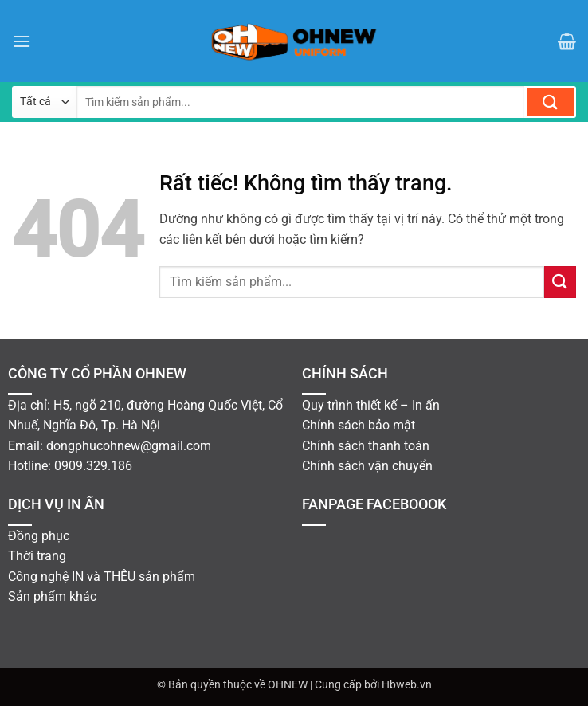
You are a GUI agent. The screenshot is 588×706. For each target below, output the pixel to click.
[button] (22, 41)
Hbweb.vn (407, 685)
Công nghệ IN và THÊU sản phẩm (102, 577)
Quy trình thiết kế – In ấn (371, 405)
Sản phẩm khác (52, 596)
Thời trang (37, 556)
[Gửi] (550, 102)
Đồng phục (39, 536)
